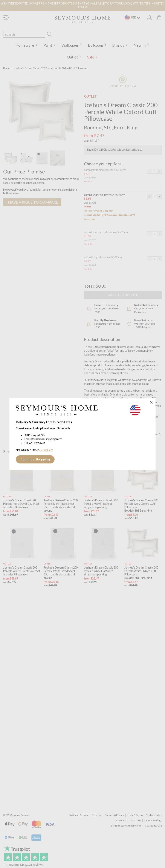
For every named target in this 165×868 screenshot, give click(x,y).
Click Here (47, 450)
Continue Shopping (35, 459)
